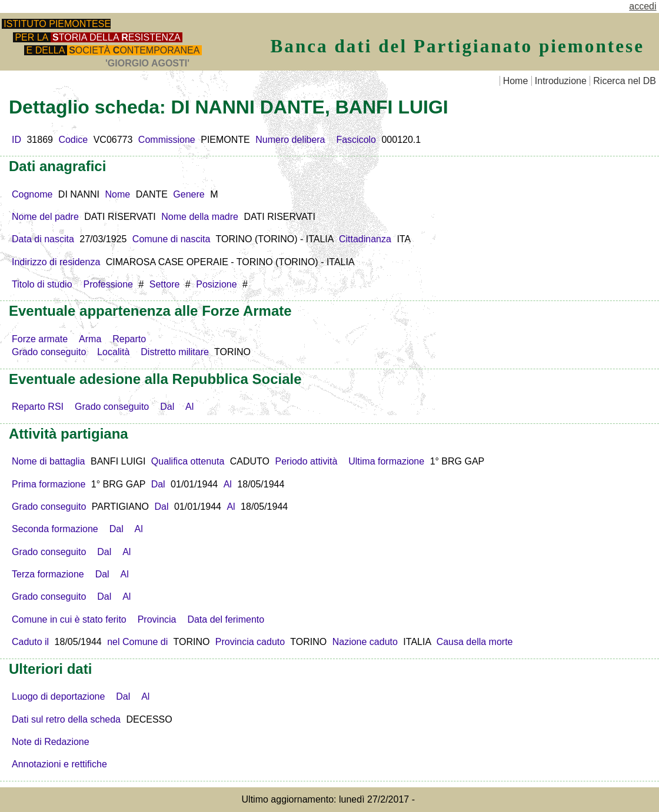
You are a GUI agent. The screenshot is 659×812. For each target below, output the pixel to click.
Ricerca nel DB (625, 81)
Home (516, 81)
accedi (643, 6)
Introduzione (561, 81)
